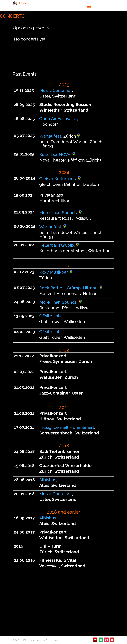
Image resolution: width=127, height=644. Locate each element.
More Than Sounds (58, 213)
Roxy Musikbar (53, 272)
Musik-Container (56, 90)
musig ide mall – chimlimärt (67, 427)
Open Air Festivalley (59, 119)
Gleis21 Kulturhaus (58, 179)
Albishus (48, 480)
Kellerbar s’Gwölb (57, 245)
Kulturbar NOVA (55, 154)
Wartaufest (50, 136)
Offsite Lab (50, 316)
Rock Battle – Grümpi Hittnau (68, 288)
